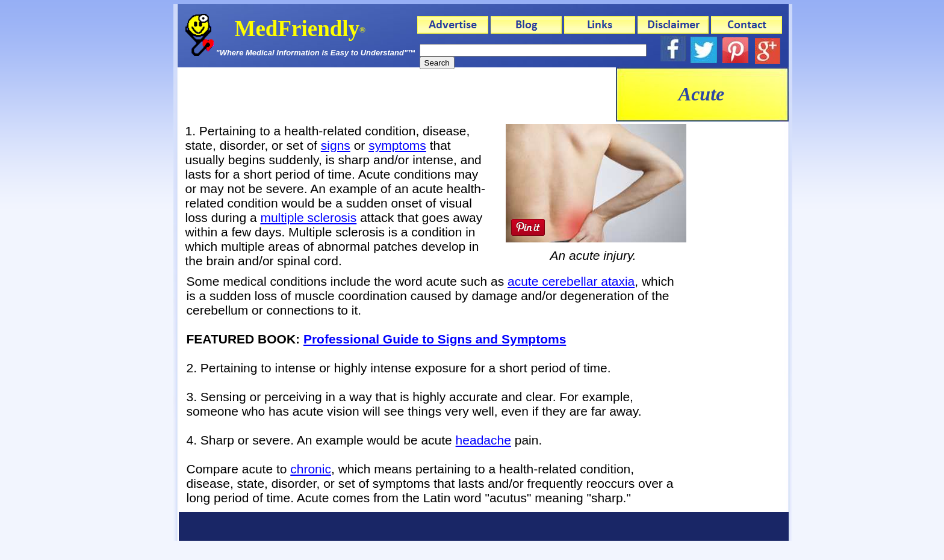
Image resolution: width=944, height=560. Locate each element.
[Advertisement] (397, 94)
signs (336, 145)
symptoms (397, 145)
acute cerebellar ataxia (571, 281)
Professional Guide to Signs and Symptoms (435, 339)
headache (483, 440)
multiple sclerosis (308, 217)
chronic (311, 469)
